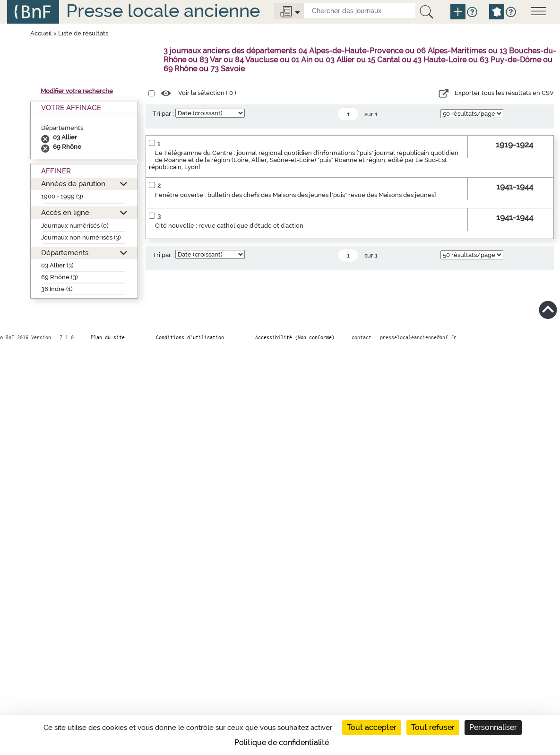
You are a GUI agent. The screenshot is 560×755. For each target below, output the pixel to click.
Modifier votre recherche (77, 91)
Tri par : (163, 114)
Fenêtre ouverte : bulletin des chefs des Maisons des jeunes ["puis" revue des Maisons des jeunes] (295, 195)
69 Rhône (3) (60, 277)
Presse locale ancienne (163, 11)
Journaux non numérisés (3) (81, 237)
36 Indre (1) (57, 289)
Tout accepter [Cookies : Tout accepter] (372, 727)
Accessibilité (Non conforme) (295, 337)
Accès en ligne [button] (65, 212)
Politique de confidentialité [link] (282, 742)
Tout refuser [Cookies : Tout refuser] (433, 727)
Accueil (41, 33)
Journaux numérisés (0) (75, 226)
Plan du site (108, 337)
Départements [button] (65, 253)
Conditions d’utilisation (190, 337)
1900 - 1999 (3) (62, 196)
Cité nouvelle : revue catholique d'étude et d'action (229, 226)
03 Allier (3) (57, 265)
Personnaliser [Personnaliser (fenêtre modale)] (493, 727)
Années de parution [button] (73, 184)
